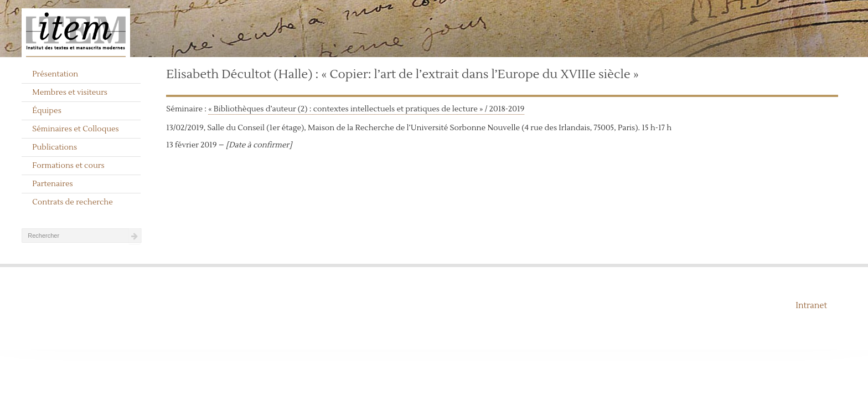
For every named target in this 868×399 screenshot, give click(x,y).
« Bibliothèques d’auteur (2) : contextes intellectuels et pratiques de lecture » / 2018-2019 (366, 109)
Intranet (811, 306)
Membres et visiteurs (70, 93)
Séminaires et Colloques (76, 129)
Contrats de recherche (73, 202)
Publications (55, 147)
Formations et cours (68, 166)
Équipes (47, 111)
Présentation (55, 74)
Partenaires (53, 184)
